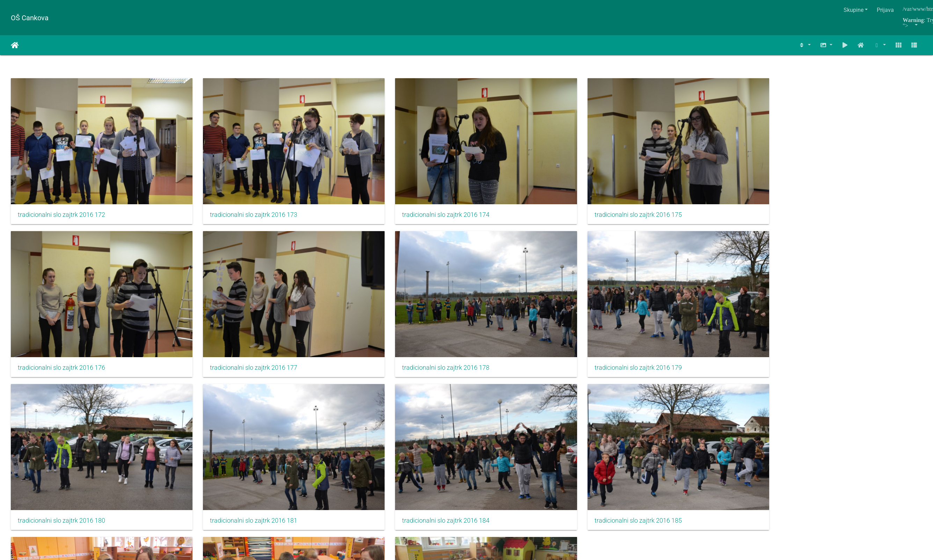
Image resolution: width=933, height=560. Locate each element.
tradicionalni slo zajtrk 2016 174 (372, 189)
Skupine (854, 10)
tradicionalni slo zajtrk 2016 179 (372, 317)
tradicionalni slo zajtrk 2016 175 (528, 189)
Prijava (885, 10)
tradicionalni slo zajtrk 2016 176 (684, 189)
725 (505, 480)
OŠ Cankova (30, 18)
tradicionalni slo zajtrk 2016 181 (684, 317)
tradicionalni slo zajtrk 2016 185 (217, 444)
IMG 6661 (498, 444)
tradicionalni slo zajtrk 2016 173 (217, 189)
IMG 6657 (342, 444)
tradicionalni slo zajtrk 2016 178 (217, 317)
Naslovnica (15, 45)
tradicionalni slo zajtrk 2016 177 (61, 317)
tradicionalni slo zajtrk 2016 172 (61, 189)
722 (443, 480)
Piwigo (483, 506)
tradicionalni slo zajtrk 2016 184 (61, 444)
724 (484, 480)
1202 (544, 480)
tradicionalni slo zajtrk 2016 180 (528, 317)
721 (422, 480)
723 (463, 480)
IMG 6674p (655, 444)
